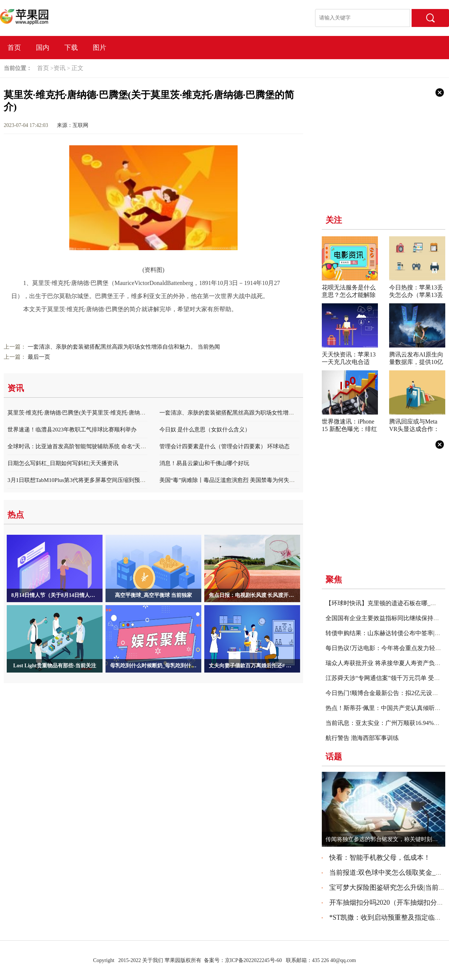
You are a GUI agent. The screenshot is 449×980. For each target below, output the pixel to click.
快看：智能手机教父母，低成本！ (380, 858)
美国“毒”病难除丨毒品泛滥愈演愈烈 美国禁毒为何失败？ (230, 480)
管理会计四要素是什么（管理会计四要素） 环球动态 (225, 446)
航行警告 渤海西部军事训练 (362, 738)
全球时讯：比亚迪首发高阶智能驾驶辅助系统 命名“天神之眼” (84, 446)
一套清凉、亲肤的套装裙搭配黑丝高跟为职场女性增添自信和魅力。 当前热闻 (124, 347)
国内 (43, 48)
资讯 (59, 68)
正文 (77, 68)
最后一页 (39, 357)
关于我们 (153, 960)
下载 (71, 48)
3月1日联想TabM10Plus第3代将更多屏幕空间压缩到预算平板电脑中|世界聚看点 (105, 480)
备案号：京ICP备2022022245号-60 (243, 960)
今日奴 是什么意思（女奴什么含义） (205, 430)
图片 (100, 48)
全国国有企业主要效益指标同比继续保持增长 (385, 618)
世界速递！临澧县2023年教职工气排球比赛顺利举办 (72, 430)
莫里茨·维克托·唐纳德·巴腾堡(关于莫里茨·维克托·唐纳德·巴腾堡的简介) (95, 413)
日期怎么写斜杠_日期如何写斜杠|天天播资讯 (63, 463)
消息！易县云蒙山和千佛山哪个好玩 (204, 463)
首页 (14, 48)
